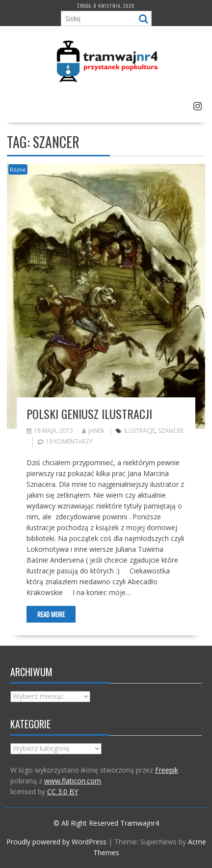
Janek (93, 431)
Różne (18, 169)
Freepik (167, 770)
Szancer (171, 431)
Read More (51, 614)
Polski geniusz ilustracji (89, 414)
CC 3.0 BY (63, 792)
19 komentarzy (69, 441)
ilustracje (140, 431)
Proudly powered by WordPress (56, 842)
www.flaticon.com (73, 781)
